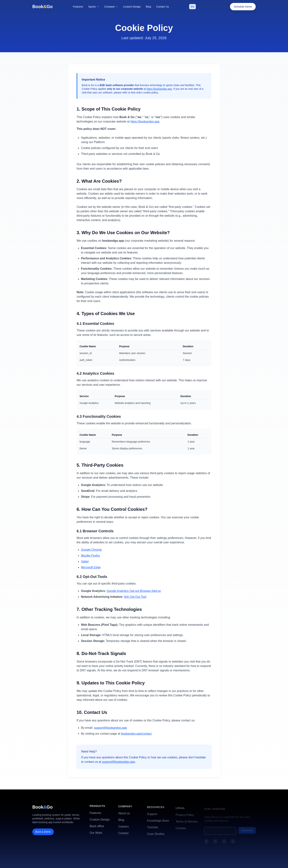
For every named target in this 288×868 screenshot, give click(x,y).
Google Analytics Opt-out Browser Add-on (134, 591)
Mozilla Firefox (90, 556)
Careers (124, 828)
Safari (85, 561)
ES (200, 7)
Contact (123, 835)
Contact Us (162, 6)
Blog (148, 6)
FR (216, 7)
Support (152, 816)
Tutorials (153, 829)
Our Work (96, 834)
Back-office (97, 827)
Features (78, 7)
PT (208, 7)
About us (124, 815)
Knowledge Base (158, 823)
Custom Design (132, 7)
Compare (111, 7)
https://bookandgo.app (159, 89)
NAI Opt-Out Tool (135, 597)
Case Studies (156, 836)
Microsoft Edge (91, 567)
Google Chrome (91, 550)
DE (224, 7)
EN (192, 7)
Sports (94, 7)
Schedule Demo (243, 7)
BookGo (43, 7)
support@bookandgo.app (110, 728)
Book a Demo (43, 833)
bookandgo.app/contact (136, 734)
